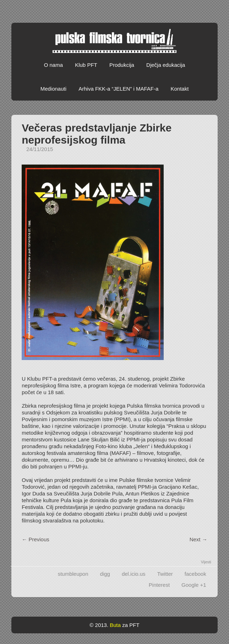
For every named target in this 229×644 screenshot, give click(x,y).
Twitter (165, 574)
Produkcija (122, 65)
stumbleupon (73, 574)
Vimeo (211, 10)
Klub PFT (86, 65)
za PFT (131, 625)
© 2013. (99, 625)
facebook (195, 574)
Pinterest (159, 585)
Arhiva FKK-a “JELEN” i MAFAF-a (118, 89)
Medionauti (53, 89)
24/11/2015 (40, 149)
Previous (36, 539)
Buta (115, 625)
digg (105, 574)
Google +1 (194, 585)
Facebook (197, 10)
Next (198, 539)
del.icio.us (134, 574)
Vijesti (206, 562)
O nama (53, 65)
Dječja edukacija (166, 65)
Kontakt (179, 89)
